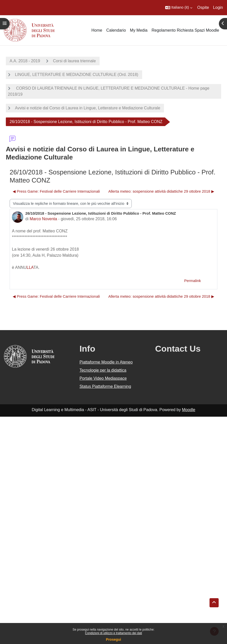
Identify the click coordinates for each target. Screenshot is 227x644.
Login (218, 7)
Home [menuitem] (97, 30)
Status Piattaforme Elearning (105, 386)
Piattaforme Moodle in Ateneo (106, 362)
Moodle (188, 410)
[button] (179, 8)
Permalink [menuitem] (193, 281)
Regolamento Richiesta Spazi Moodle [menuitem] (185, 30)
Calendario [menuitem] (116, 30)
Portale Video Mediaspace (103, 378)
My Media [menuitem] (139, 30)
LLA (30, 267)
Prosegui (113, 639)
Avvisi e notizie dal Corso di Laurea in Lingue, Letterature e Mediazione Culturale (88, 108)
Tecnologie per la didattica (103, 370)
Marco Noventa (43, 219)
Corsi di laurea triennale (74, 61)
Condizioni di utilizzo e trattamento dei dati (114, 633)
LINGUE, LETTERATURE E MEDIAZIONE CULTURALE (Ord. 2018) (77, 75)
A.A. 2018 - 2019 (25, 61)
